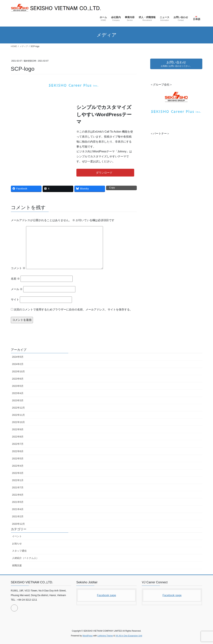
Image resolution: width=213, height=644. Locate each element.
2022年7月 (18, 444)
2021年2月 (18, 516)
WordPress (88, 636)
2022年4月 (18, 466)
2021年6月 (18, 495)
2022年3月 (18, 473)
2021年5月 (18, 502)
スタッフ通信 (19, 551)
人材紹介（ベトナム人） (25, 558)
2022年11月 (19, 415)
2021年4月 (18, 509)
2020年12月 (19, 524)
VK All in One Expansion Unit (129, 636)
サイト (15, 300)
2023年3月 (18, 400)
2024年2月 (18, 364)
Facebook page (106, 595)
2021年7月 (18, 487)
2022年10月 (19, 422)
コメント (18, 268)
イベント (17, 536)
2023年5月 (18, 386)
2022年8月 (18, 437)
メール (17, 289)
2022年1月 (18, 480)
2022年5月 (18, 459)
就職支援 (17, 565)
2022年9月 (18, 429)
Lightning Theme (105, 636)
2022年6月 (18, 451)
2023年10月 (19, 371)
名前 (15, 279)
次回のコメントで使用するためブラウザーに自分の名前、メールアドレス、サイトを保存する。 (73, 310)
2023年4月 (18, 393)
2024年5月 (18, 357)
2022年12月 (19, 408)
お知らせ (17, 544)
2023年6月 (18, 379)
